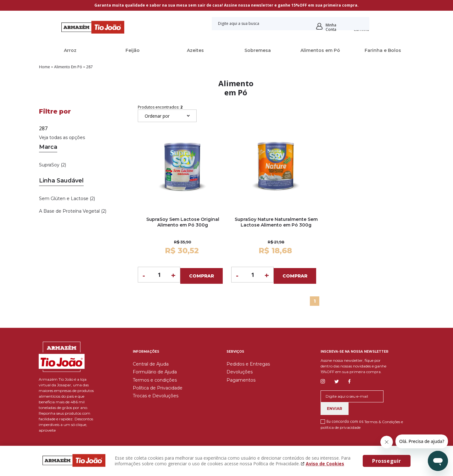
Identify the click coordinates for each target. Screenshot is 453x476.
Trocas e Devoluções (156, 395)
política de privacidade (341, 426)
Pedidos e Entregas (248, 362)
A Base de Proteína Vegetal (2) (73, 211)
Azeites (195, 50)
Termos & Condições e (384, 420)
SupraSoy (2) (53, 165)
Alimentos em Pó (320, 50)
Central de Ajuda (151, 362)
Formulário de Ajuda (155, 371)
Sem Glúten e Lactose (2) (67, 199)
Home (45, 67)
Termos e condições (155, 378)
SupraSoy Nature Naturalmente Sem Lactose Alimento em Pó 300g (276, 222)
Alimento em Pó (68, 67)
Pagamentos (241, 378)
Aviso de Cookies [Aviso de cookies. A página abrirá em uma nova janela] (325, 464)
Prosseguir (387, 461)
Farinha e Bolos (383, 50)
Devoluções (240, 371)
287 (89, 67)
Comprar (201, 275)
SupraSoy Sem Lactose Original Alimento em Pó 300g (183, 222)
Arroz (70, 50)
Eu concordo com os (362, 423)
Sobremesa (258, 50)
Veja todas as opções (62, 137)
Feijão (133, 50)
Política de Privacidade (158, 386)
